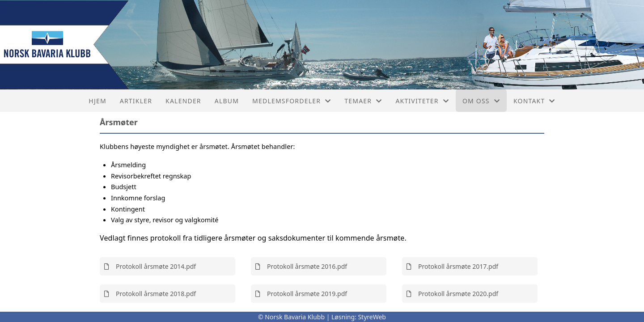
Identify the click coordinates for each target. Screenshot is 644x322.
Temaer (363, 101)
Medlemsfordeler (292, 101)
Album (227, 101)
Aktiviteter (422, 101)
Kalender (183, 101)
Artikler (136, 101)
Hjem (97, 101)
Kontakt (534, 101)
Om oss (481, 101)
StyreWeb (372, 317)
